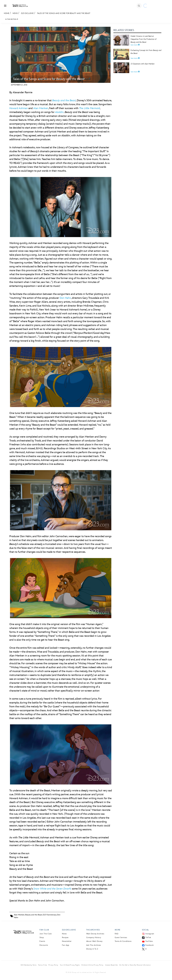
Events (42, 941)
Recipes (65, 937)
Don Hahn (65, 298)
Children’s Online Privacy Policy (92, 965)
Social (145, 930)
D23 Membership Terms (29, 965)
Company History (94, 937)
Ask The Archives (94, 945)
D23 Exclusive (27, 13)
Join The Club (46, 934)
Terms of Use (42, 965)
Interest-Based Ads (111, 965)
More (118, 930)
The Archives (93, 930)
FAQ (117, 934)
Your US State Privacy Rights (70, 965)
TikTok (148, 937)
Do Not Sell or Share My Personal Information (135, 965)
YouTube (149, 941)
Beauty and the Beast (34, 915)
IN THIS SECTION (11, 19)
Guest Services (121, 937)
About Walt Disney (94, 941)
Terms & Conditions (123, 941)
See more (135, 45)
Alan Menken (41, 108)
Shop (42, 937)
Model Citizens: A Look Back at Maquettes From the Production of (143, 39)
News (15, 13)
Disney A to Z (92, 949)
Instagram (150, 934)
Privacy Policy (53, 965)
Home (7, 13)
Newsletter (67, 941)
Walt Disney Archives (95, 934)
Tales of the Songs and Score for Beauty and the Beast (64, 13)
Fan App (66, 945)
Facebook (149, 945)
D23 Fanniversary (50, 915)
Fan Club (44, 930)
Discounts (44, 945)
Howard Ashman (19, 108)
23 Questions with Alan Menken (143, 64)
